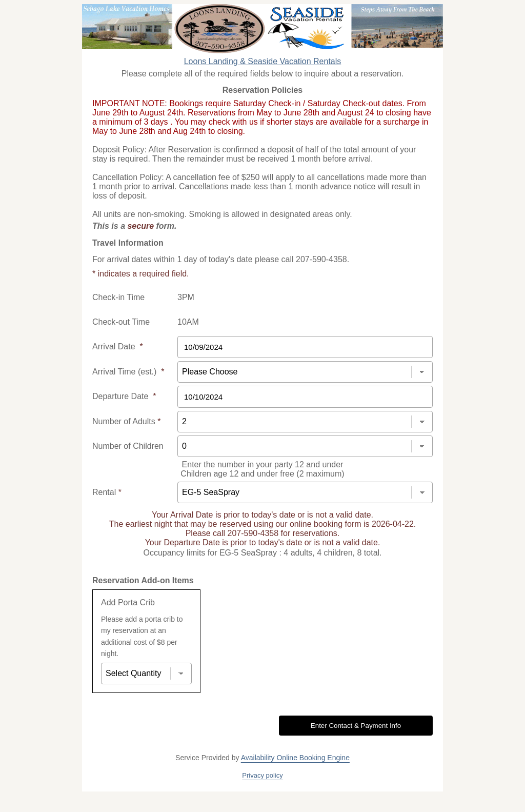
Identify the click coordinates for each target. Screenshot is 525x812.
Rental (107, 492)
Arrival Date (118, 346)
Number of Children (128, 446)
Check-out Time (121, 322)
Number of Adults (126, 421)
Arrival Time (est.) (128, 372)
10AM (188, 322)
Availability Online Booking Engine (295, 758)
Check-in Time (118, 297)
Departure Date (124, 396)
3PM (186, 297)
